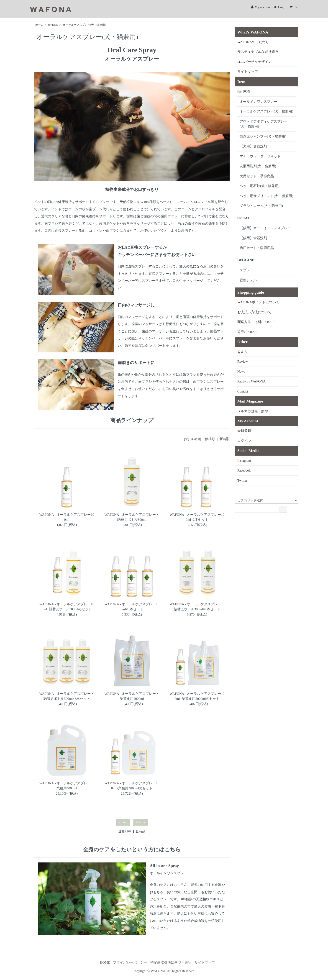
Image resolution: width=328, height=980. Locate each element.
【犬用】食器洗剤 (253, 146)
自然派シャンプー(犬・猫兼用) (263, 136)
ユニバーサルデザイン (254, 62)
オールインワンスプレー (258, 102)
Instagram (244, 461)
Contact (243, 391)
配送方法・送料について (256, 322)
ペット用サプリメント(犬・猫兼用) (266, 196)
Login (280, 7)
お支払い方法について (254, 312)
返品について (248, 332)
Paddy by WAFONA (251, 381)
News (241, 372)
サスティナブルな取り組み (258, 52)
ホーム (39, 25)
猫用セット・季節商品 (257, 248)
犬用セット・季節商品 (257, 176)
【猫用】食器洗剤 (253, 238)
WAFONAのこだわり (253, 42)
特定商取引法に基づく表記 (171, 962)
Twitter (242, 480)
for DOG (53, 25)
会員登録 (244, 431)
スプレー (246, 270)
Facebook (244, 470)
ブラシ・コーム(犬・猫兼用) (261, 206)
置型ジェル (248, 280)
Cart (294, 7)
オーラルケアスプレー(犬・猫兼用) (84, 25)
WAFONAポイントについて (258, 302)
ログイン (244, 441)
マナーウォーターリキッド (260, 156)
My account (261, 7)
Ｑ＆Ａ (242, 352)
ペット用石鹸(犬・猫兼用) (260, 186)
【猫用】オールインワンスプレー (265, 228)
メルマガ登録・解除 (253, 411)
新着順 (224, 439)
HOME (105, 962)
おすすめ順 (192, 439)
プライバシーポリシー (130, 962)
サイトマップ (248, 72)
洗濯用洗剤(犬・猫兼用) (258, 166)
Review (243, 362)
